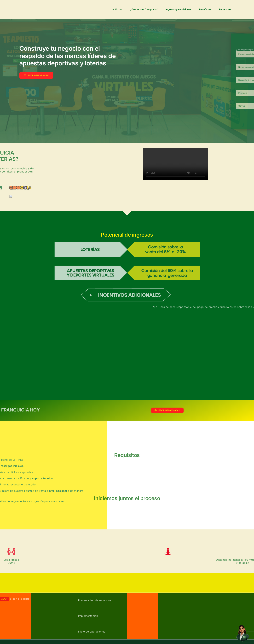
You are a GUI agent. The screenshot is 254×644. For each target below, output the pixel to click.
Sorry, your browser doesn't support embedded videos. (176, 164)
